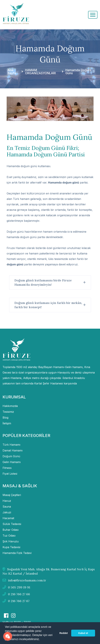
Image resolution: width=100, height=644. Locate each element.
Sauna (7, 507)
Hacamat (8, 518)
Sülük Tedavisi (12, 524)
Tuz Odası (9, 536)
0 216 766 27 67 (16, 601)
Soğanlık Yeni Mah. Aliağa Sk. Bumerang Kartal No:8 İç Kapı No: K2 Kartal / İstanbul (49, 571)
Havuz (7, 501)
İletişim (7, 423)
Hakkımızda (10, 406)
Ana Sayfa (12, 72)
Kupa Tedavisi (11, 547)
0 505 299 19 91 (16, 587)
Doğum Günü (11, 456)
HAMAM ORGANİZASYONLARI (40, 72)
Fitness (7, 468)
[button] (41, 640)
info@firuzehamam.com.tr (24, 580)
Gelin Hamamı (12, 462)
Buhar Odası (11, 530)
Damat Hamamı (13, 450)
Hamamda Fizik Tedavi (17, 553)
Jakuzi (7, 512)
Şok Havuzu (11, 541)
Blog (5, 418)
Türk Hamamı (11, 445)
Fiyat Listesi (10, 474)
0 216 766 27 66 (16, 594)
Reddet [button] (64, 633)
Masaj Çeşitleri (12, 495)
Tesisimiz (8, 412)
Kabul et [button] (83, 633)
